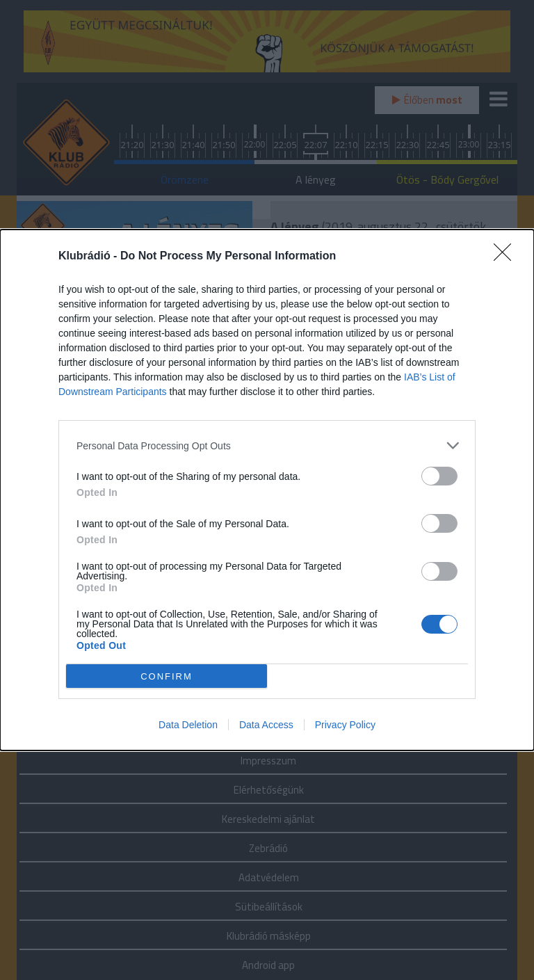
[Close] (507, 257)
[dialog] (267, 490)
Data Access (266, 725)
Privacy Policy (345, 725)
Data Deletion (188, 725)
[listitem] (267, 445)
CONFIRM (167, 676)
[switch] (439, 476)
